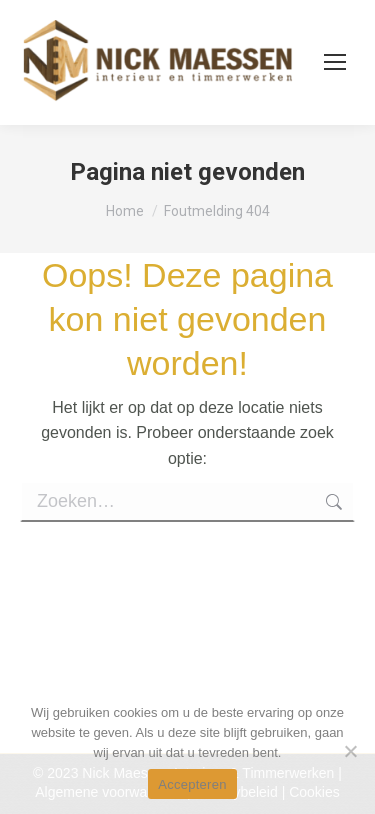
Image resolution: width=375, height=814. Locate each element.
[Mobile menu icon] (335, 62)
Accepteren (192, 784)
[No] (350, 751)
